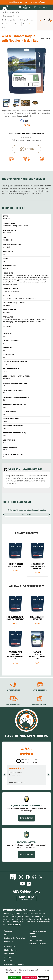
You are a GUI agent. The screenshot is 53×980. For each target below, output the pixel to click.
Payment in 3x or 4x (11, 163)
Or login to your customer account (27, 140)
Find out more (27, 818)
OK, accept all (14, 978)
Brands (7, 934)
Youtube (22, 884)
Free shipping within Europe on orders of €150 (27, 2)
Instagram (21, 877)
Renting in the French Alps (14, 938)
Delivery (33, 937)
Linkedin (29, 884)
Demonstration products (14, 964)
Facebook (28, 877)
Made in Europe (10, 950)
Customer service (13, 690)
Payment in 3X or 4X (40, 690)
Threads (34, 877)
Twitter (41, 877)
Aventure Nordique (15, 910)
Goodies (7, 957)
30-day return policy (42, 163)
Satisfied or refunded (38, 944)
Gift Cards (8, 960)
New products (10, 946)
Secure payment (36, 940)
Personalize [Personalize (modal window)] (43, 978)
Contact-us (9, 942)
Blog (13, 877)
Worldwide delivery (26, 163)
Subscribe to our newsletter (26, 898)
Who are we (9, 931)
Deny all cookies (29, 978)
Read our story (14, 924)
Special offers (10, 953)
